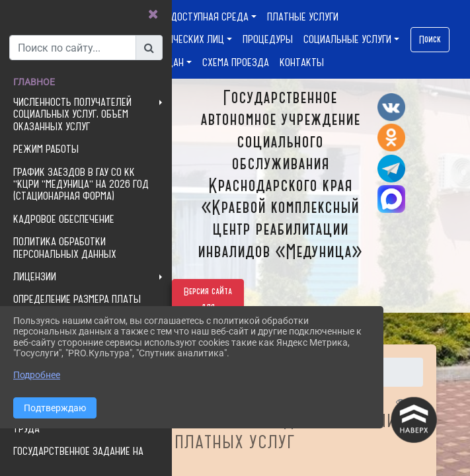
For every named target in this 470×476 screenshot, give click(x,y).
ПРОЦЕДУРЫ (268, 39)
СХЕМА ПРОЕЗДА (236, 62)
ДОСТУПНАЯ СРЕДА (210, 17)
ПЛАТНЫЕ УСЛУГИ (303, 17)
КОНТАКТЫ (302, 62)
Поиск (430, 40)
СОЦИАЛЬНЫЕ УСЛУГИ (347, 39)
